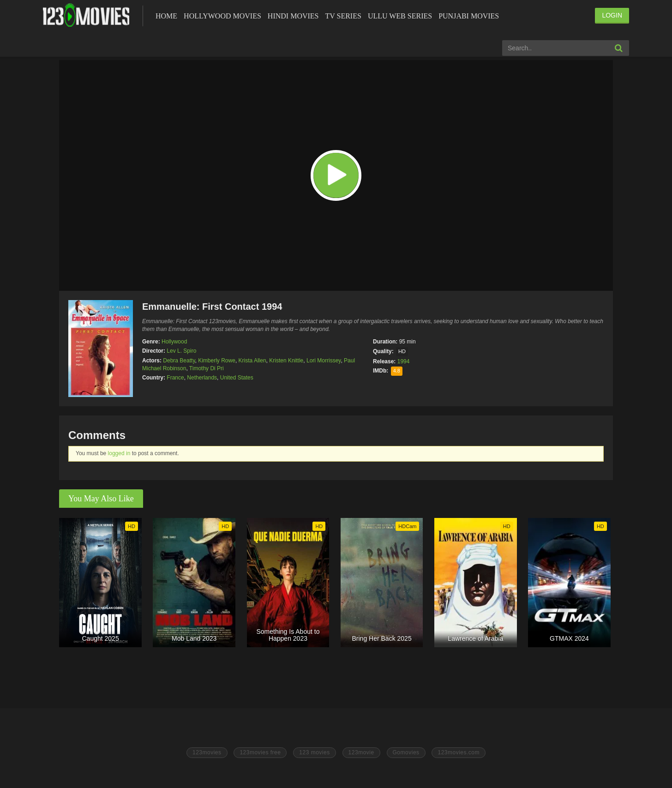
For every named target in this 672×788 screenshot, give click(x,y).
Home (166, 16)
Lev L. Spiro (181, 351)
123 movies (314, 752)
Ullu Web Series (400, 16)
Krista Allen (252, 361)
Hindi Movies (293, 16)
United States (237, 378)
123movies (207, 752)
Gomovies (406, 752)
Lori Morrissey (324, 361)
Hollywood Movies (222, 16)
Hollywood (174, 342)
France (175, 378)
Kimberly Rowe (217, 361)
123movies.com (459, 752)
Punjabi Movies (469, 16)
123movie (361, 752)
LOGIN (612, 15)
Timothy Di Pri (207, 368)
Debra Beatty (179, 361)
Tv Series (343, 16)
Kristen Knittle (286, 361)
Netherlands (202, 378)
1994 (404, 361)
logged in (119, 453)
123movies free (260, 752)
